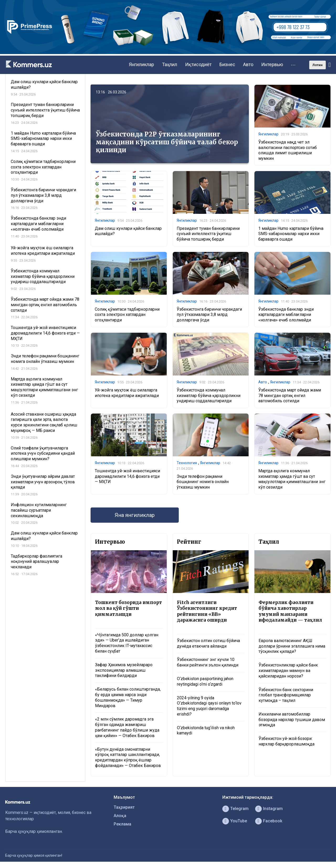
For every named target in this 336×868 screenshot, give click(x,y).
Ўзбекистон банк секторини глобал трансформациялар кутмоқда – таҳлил (286, 695)
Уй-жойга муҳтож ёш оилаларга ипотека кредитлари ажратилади (127, 393)
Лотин (317, 65)
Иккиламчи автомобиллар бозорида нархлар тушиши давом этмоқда (292, 720)
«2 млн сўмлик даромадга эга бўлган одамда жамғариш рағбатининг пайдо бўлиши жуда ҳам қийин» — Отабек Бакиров (127, 727)
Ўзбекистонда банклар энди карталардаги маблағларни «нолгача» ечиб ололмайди (286, 315)
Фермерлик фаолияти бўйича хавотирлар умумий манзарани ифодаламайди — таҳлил (290, 611)
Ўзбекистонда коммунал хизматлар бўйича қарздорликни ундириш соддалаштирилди (209, 396)
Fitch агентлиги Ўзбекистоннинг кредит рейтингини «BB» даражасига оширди (207, 611)
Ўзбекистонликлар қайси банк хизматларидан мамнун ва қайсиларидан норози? (288, 671)
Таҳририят (124, 807)
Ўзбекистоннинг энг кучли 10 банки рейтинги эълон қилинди (208, 662)
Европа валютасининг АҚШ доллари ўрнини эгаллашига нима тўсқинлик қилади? (292, 646)
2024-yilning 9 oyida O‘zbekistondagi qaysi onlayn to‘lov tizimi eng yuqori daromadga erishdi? (209, 706)
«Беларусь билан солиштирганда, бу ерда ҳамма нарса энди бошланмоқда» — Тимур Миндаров (128, 697)
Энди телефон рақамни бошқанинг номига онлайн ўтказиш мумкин (203, 482)
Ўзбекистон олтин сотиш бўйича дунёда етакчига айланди (208, 643)
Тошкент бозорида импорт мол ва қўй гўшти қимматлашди (128, 608)
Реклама (122, 824)
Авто (248, 64)
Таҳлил (170, 64)
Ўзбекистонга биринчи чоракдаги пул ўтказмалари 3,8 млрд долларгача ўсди (209, 315)
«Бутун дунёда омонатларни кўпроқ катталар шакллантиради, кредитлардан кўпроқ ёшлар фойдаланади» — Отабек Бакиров (128, 757)
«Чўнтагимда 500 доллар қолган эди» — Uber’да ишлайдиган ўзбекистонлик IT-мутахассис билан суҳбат (127, 643)
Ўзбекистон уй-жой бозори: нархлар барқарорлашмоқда (287, 741)
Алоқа (120, 816)
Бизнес (227, 64)
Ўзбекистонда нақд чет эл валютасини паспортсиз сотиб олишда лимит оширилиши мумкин (288, 150)
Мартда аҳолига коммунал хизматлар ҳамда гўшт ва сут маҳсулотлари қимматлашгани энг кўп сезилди (292, 479)
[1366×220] (168, 53)
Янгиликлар (141, 64)
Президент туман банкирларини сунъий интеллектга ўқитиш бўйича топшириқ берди (208, 234)
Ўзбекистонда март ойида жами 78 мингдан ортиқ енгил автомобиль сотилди (290, 396)
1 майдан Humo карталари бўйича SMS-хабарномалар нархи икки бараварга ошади (291, 234)
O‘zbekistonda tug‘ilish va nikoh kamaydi (206, 731)
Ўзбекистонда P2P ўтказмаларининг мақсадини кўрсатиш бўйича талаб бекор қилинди (167, 142)
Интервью (272, 64)
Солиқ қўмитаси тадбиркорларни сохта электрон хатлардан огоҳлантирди (127, 315)
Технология (187, 463)
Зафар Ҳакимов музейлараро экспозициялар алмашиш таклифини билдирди (124, 670)
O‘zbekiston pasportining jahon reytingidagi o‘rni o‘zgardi (205, 681)
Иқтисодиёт (198, 64)
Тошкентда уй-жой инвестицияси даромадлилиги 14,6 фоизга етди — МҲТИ (127, 476)
